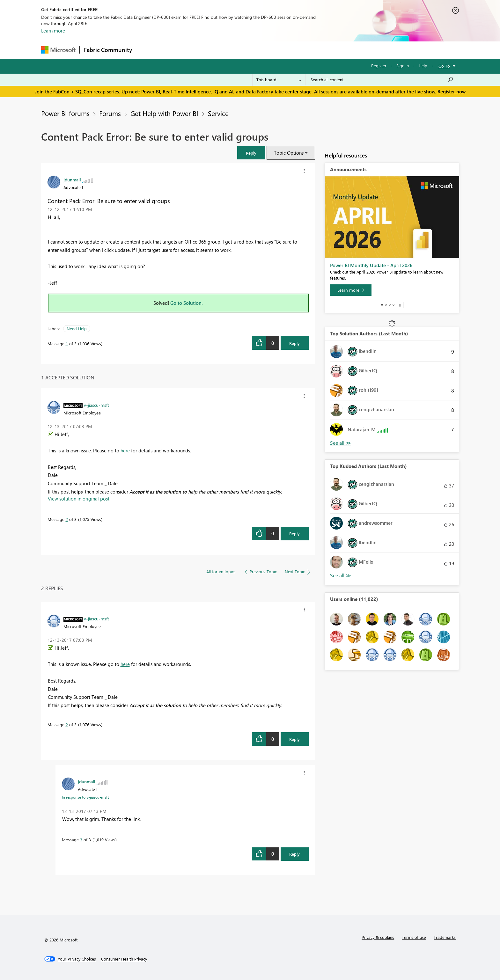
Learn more (53, 31)
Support (309, 50)
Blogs (258, 50)
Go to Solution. (187, 303)
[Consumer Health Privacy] (124, 959)
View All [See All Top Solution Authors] (341, 443)
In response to (85, 797)
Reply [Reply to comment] (294, 534)
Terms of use (414, 937)
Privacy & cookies (378, 937)
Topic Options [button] (289, 153)
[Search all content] (382, 80)
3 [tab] (390, 305)
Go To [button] (444, 66)
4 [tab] (393, 305)
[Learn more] (351, 290)
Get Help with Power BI (164, 113)
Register (379, 66)
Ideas (201, 50)
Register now (452, 91)
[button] (251, 153)
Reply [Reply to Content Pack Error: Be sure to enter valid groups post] (294, 343)
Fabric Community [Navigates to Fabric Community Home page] (108, 50)
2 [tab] (386, 305)
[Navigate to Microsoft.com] (58, 50)
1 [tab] (382, 305)
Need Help (77, 329)
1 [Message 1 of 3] (67, 344)
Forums (147, 50)
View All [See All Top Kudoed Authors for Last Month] (341, 576)
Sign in (403, 66)
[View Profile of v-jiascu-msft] (96, 405)
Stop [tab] (400, 305)
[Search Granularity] (279, 80)
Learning (282, 50)
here (125, 450)
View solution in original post (79, 499)
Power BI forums (65, 113)
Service (218, 113)
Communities (229, 50)
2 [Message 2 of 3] (67, 519)
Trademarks (445, 937)
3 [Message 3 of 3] (81, 840)
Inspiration (175, 50)
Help (423, 66)
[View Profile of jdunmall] (72, 179)
